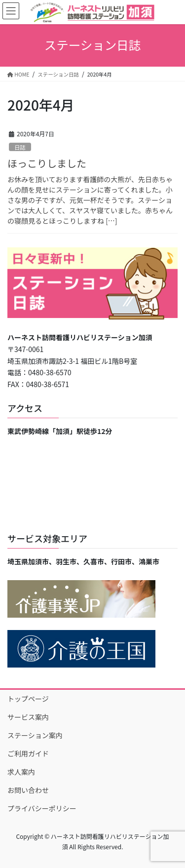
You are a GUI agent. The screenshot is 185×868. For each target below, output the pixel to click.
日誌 (20, 147)
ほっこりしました (47, 163)
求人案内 (21, 772)
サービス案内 (28, 717)
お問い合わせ (28, 790)
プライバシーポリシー (42, 808)
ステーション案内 (35, 735)
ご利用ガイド (28, 753)
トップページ (28, 699)
